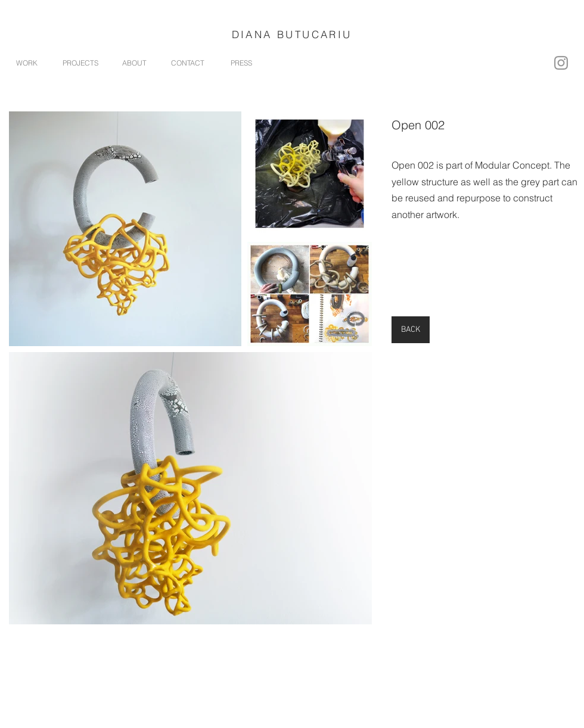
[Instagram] (561, 63)
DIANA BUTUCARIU (292, 34)
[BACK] (411, 330)
